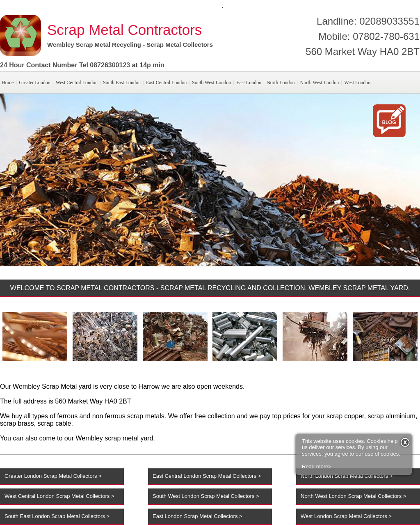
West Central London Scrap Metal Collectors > (59, 496)
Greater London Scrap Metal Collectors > (53, 476)
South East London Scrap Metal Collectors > (57, 516)
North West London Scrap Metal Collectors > (353, 496)
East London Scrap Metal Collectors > (197, 516)
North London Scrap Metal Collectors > (347, 476)
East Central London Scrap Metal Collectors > (207, 476)
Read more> (317, 444)
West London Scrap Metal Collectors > (346, 516)
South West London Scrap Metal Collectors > (206, 496)
